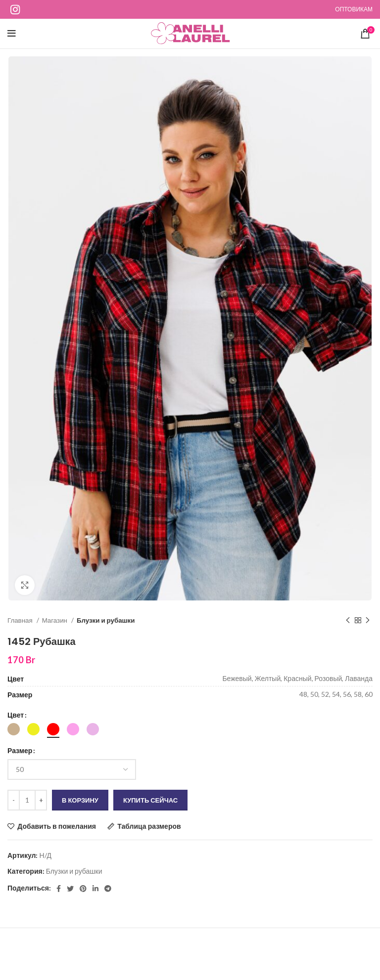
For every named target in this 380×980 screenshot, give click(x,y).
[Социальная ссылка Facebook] (59, 889)
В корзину (80, 800)
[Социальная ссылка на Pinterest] (83, 889)
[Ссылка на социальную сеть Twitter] (70, 889)
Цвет (16, 715)
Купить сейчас (150, 800)
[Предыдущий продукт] (348, 621)
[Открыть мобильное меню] (12, 34)
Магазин (55, 620)
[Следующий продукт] (368, 621)
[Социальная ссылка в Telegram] (108, 889)
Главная (21, 620)
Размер (20, 750)
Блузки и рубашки (106, 620)
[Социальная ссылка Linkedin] (95, 889)
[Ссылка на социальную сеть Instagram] (15, 9)
